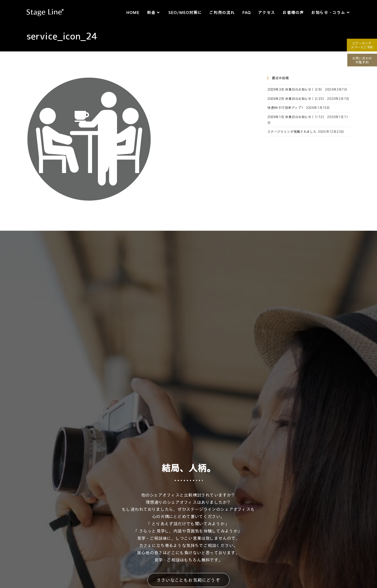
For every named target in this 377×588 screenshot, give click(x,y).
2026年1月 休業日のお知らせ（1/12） (297, 117)
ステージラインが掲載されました (292, 131)
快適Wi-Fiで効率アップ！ (286, 107)
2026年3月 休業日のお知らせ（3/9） (296, 89)
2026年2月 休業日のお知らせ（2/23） (297, 98)
